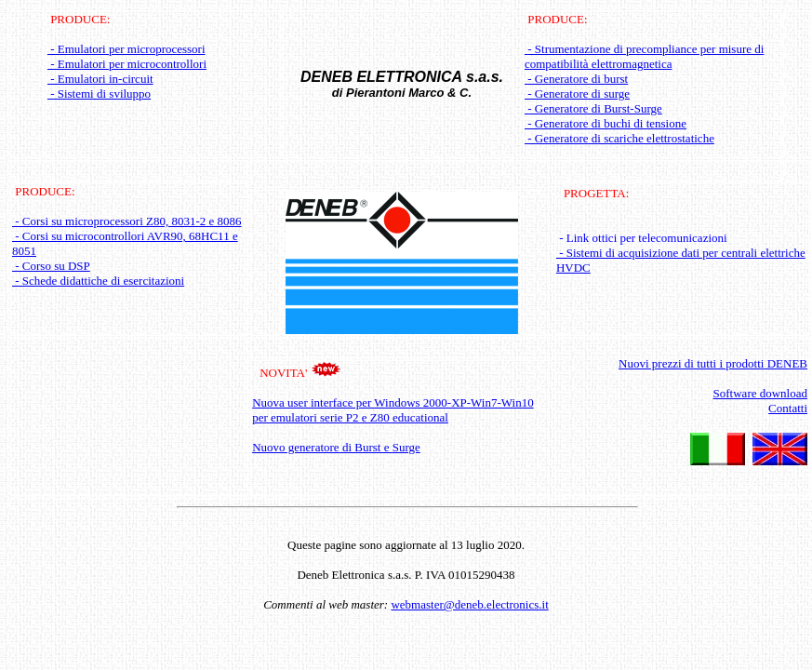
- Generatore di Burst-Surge (593, 108)
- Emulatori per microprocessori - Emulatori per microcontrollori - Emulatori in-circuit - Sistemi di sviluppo (127, 71)
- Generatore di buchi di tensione (606, 123)
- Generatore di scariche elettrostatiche (619, 138)
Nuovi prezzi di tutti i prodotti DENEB (713, 363)
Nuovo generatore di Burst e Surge (336, 447)
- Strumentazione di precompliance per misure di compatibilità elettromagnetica (644, 56)
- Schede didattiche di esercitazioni (98, 281)
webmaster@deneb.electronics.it (469, 604)
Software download (760, 393)
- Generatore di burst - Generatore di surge (577, 86)
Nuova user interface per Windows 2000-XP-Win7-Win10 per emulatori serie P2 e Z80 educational (393, 410)
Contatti (788, 408)
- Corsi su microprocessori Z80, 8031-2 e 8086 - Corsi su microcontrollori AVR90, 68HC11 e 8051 (127, 236)
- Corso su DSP (51, 266)
